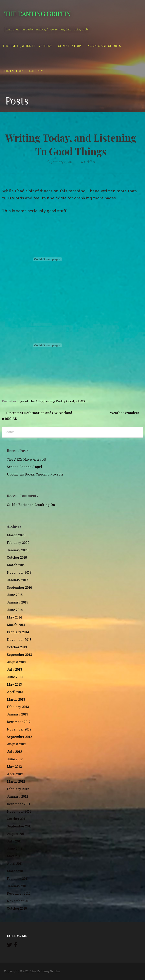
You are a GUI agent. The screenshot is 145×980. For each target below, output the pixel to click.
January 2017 (18, 580)
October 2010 (17, 908)
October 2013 (17, 647)
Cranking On (45, 505)
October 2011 (17, 819)
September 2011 (19, 826)
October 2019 (17, 557)
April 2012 (15, 774)
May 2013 (14, 684)
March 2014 (16, 625)
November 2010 (19, 901)
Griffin (89, 162)
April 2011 (15, 863)
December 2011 (19, 804)
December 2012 (19, 722)
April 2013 (15, 692)
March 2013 (16, 699)
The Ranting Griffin (37, 13)
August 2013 (16, 662)
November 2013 (19, 640)
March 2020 (16, 535)
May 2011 (14, 856)
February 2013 (18, 707)
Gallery (36, 71)
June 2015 (15, 595)
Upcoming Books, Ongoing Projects (35, 474)
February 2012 (18, 789)
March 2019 (16, 565)
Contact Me (13, 71)
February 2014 (18, 632)
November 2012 (19, 729)
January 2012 (17, 796)
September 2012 (19, 737)
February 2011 (18, 878)
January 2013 (17, 714)
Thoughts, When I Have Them (28, 46)
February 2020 (18, 543)
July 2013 (14, 669)
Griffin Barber (18, 505)
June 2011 (15, 849)
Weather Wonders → (126, 413)
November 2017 (19, 572)
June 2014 (15, 610)
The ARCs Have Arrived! (26, 459)
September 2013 (19, 655)
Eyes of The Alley (30, 401)
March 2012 (16, 781)
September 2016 (19, 587)
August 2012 (16, 744)
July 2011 (14, 841)
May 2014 (14, 617)
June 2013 (15, 677)
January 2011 (17, 886)
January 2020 (18, 550)
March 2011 (16, 871)
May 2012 (14, 766)
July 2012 (14, 751)
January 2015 (17, 602)
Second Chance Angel (24, 467)
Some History (70, 46)
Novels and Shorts (104, 46)
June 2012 (15, 759)
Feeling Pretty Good (59, 401)
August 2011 (16, 834)
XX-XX (80, 401)
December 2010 (19, 893)
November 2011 (19, 811)
